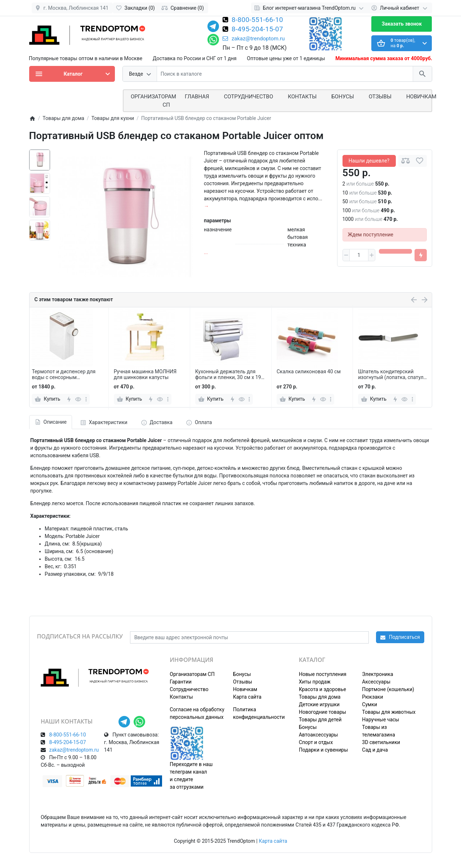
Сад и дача (375, 750)
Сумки (370, 704)
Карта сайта (247, 697)
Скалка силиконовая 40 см (309, 371)
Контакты (302, 97)
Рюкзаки (372, 697)
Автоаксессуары (319, 735)
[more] (86, 399)
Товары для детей (320, 720)
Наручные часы (381, 720)
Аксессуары (376, 682)
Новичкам (421, 97)
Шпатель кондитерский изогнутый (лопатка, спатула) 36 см (393, 375)
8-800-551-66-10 (257, 20)
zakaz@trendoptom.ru (254, 39)
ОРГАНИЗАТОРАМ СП (153, 101)
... (206, 252)
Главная (197, 97)
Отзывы (380, 97)
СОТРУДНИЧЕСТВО (249, 97)
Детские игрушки (319, 704)
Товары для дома (320, 697)
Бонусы (343, 97)
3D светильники (381, 742)
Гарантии (180, 682)
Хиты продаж (315, 682)
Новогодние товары (323, 712)
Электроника (377, 674)
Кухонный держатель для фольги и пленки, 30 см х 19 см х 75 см (228, 375)
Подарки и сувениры (323, 750)
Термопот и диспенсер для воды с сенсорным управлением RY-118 (64, 375)
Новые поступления (323, 674)
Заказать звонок (402, 24)
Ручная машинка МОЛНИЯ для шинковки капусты (145, 375)
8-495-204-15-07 (257, 30)
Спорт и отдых (316, 742)
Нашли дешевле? (369, 161)
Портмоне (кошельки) (388, 689)
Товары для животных (389, 712)
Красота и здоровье (323, 689)
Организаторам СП (192, 674)
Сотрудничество (189, 689)
